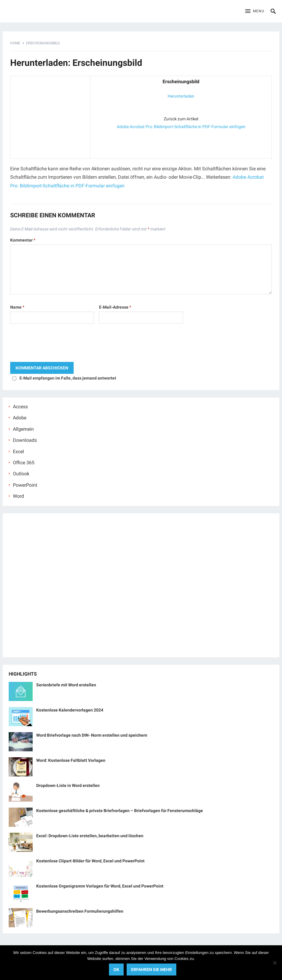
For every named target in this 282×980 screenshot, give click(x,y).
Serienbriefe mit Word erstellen (66, 685)
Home (15, 43)
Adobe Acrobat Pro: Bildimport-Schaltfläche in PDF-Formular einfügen (181, 127)
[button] (255, 11)
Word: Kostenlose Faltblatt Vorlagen (71, 760)
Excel (18, 452)
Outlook (21, 474)
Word (18, 496)
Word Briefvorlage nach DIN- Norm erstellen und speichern (92, 735)
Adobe (20, 418)
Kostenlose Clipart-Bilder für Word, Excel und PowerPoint (90, 861)
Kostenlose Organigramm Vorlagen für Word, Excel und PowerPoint (100, 886)
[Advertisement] (50, 116)
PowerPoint (25, 485)
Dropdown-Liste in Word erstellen (68, 785)
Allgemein (23, 429)
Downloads (25, 440)
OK (116, 970)
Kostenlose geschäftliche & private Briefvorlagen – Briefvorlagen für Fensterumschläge (120, 811)
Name (17, 307)
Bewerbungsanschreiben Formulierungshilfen (80, 911)
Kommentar (23, 240)
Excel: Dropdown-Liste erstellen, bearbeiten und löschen (90, 836)
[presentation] (56, 344)
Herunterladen (181, 96)
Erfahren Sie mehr (151, 970)
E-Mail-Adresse (115, 307)
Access (20, 407)
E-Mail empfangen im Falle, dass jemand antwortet (68, 378)
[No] (275, 963)
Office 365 (24, 463)
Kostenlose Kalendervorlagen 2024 (70, 710)
